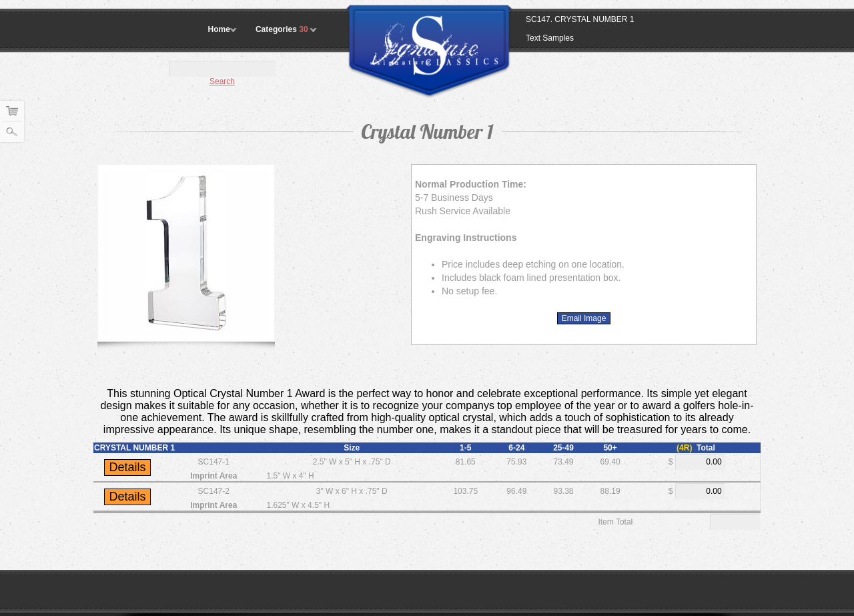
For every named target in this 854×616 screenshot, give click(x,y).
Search (222, 81)
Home (219, 29)
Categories (283, 29)
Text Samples (550, 38)
